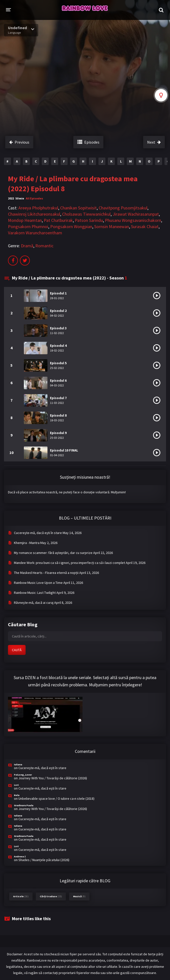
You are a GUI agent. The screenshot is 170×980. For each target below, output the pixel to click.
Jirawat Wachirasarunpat (136, 214)
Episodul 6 (58, 380)
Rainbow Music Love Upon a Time (38, 583)
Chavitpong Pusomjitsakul (123, 208)
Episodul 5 (58, 363)
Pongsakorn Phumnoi (28, 226)
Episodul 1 (58, 293)
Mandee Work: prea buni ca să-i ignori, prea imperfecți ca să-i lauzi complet (69, 563)
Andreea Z (20, 856)
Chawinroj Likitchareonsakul (34, 214)
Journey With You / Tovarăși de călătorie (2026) (53, 778)
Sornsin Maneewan (112, 226)
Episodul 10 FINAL (64, 450)
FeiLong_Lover (23, 775)
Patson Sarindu (89, 220)
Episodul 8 (58, 415)
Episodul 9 (58, 433)
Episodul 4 (58, 346)
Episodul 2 (58, 311)
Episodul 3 (58, 328)
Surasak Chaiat (145, 226)
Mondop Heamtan (25, 220)
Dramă (27, 246)
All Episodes (34, 198)
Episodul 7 (58, 398)
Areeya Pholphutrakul (38, 208)
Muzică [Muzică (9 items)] (79, 896)
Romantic (44, 246)
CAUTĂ (17, 650)
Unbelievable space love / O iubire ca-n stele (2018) (56, 799)
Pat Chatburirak (58, 220)
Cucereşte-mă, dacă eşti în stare (38, 533)
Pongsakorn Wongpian (71, 226)
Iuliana (18, 764)
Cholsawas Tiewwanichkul (86, 214)
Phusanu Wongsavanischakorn (133, 220)
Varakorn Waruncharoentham (35, 233)
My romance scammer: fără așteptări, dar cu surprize (53, 553)
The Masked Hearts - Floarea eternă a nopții (46, 573)
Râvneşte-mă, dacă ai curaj (34, 603)
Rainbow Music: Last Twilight (35, 593)
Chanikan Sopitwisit (78, 208)
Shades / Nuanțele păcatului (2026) (44, 860)
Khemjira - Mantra (27, 543)
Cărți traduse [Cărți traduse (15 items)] (51, 896)
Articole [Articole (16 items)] (21, 896)
